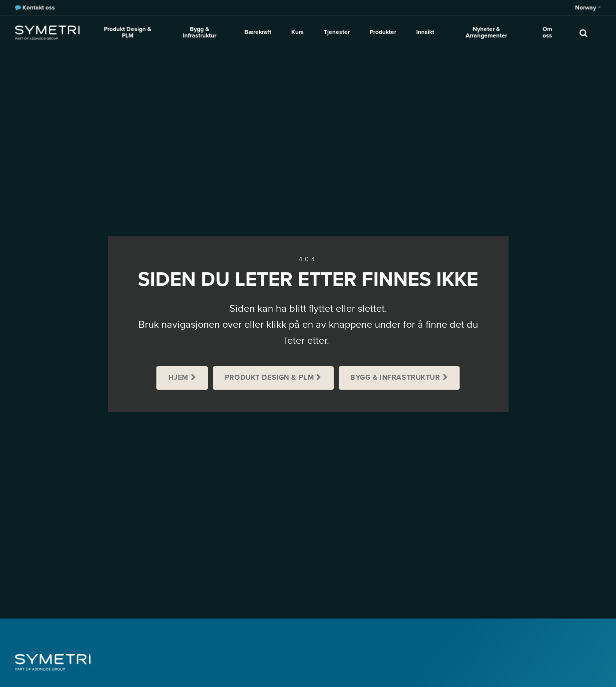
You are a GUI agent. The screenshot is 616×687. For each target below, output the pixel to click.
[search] (584, 32)
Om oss (547, 32)
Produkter (383, 32)
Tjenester (337, 32)
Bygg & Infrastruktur (200, 32)
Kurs (298, 32)
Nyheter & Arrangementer (486, 32)
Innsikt (425, 32)
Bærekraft (258, 32)
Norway (588, 7)
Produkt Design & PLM (128, 32)
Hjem (178, 377)
